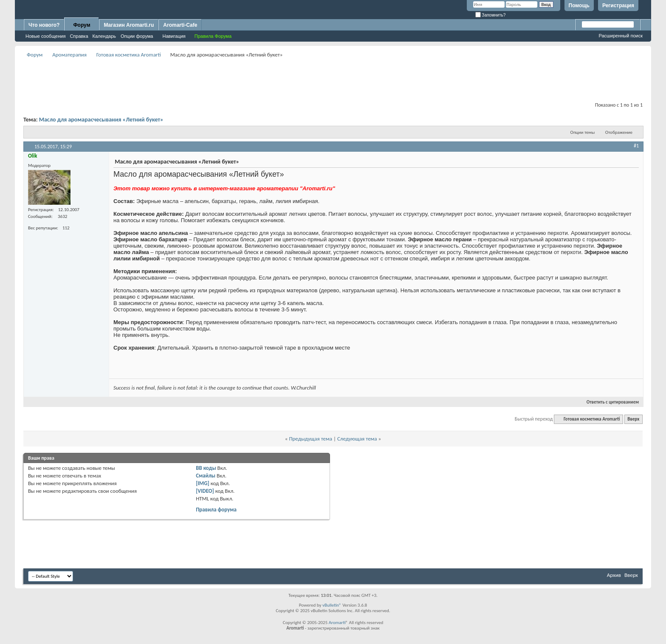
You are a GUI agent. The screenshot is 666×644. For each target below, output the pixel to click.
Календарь (104, 36)
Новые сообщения (45, 36)
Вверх (633, 419)
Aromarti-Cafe (180, 25)
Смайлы (206, 476)
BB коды (206, 468)
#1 (636, 146)
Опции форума (137, 36)
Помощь (579, 6)
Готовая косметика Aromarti (129, 55)
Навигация (174, 36)
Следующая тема (357, 439)
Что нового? (44, 25)
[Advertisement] (333, 79)
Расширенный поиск (621, 36)
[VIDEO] (205, 491)
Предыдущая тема (310, 439)
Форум (82, 25)
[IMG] (203, 483)
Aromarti (337, 623)
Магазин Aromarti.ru (129, 25)
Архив (614, 575)
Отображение (619, 132)
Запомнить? (491, 15)
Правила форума (216, 510)
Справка (79, 36)
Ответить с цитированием (609, 402)
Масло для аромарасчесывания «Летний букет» (101, 120)
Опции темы (583, 132)
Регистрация (618, 6)
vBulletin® (332, 605)
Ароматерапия (69, 55)
